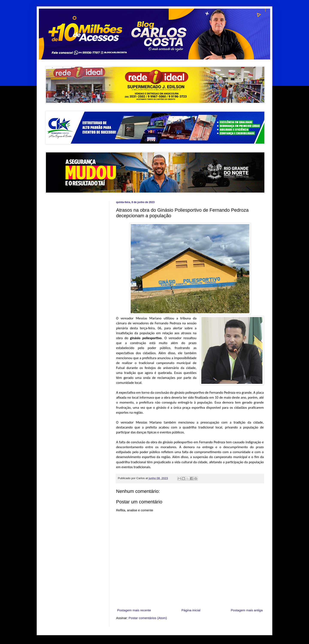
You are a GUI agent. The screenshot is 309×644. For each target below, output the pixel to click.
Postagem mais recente (134, 610)
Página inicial (191, 610)
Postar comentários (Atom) (148, 618)
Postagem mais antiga (247, 610)
